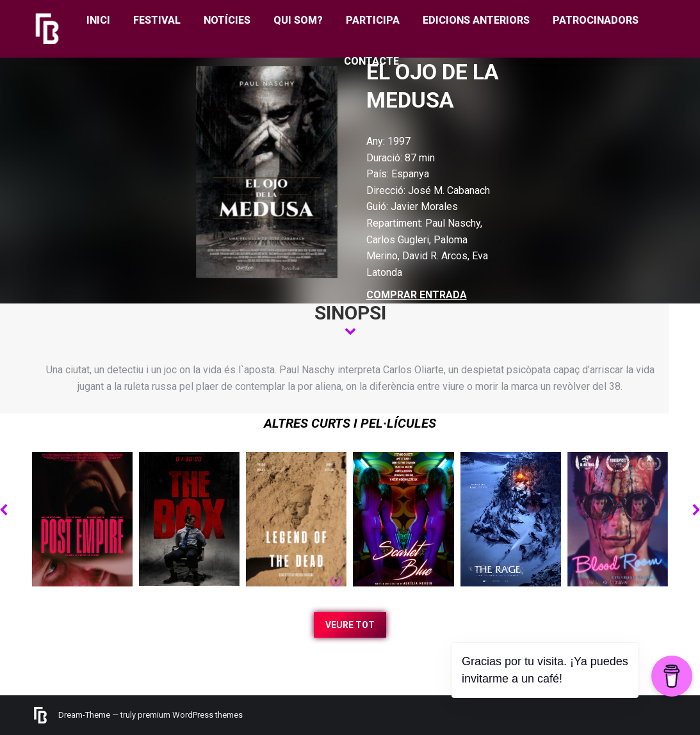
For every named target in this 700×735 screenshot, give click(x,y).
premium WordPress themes (190, 715)
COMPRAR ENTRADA (417, 295)
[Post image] (82, 519)
